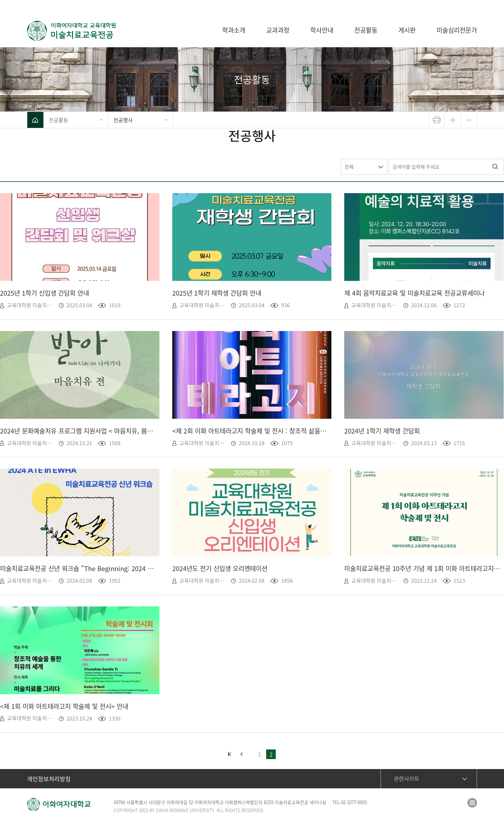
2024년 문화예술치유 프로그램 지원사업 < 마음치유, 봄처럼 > (78, 431)
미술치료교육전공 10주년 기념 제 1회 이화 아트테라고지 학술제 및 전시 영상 (422, 568)
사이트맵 (467, 6)
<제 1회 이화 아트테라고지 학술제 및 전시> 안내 (64, 706)
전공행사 (123, 120)
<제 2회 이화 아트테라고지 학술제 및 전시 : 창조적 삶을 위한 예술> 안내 (250, 431)
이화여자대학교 (432, 6)
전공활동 (59, 120)
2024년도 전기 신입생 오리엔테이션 (220, 568)
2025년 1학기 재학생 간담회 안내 (217, 293)
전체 (349, 167)
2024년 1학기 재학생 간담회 (382, 431)
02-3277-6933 (354, 802)
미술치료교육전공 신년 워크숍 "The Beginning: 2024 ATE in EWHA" (78, 568)
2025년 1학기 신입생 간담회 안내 (45, 293)
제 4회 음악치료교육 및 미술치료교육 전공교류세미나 (414, 293)
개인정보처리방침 (49, 779)
